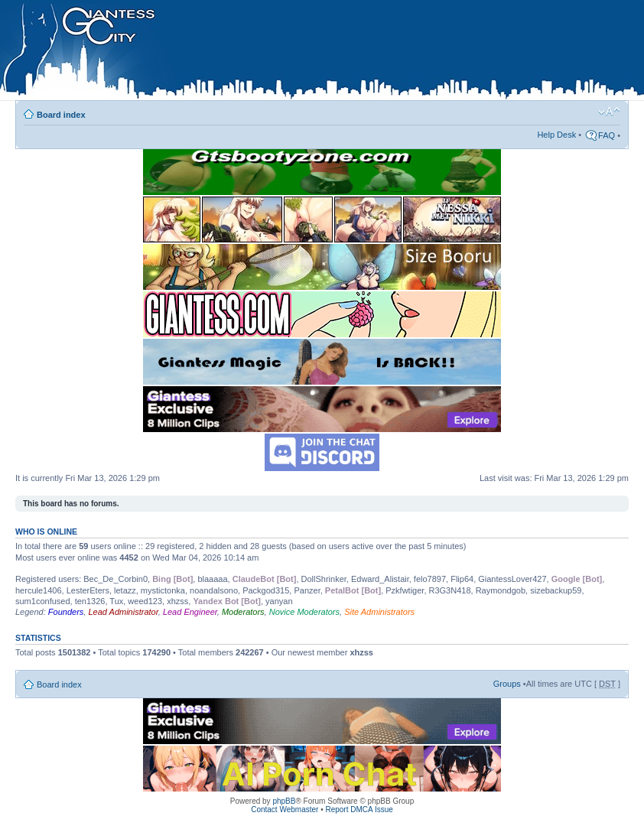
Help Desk (556, 135)
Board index (61, 115)
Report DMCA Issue (359, 809)
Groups (507, 684)
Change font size (609, 112)
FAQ (607, 135)
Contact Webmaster (285, 809)
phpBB (284, 801)
